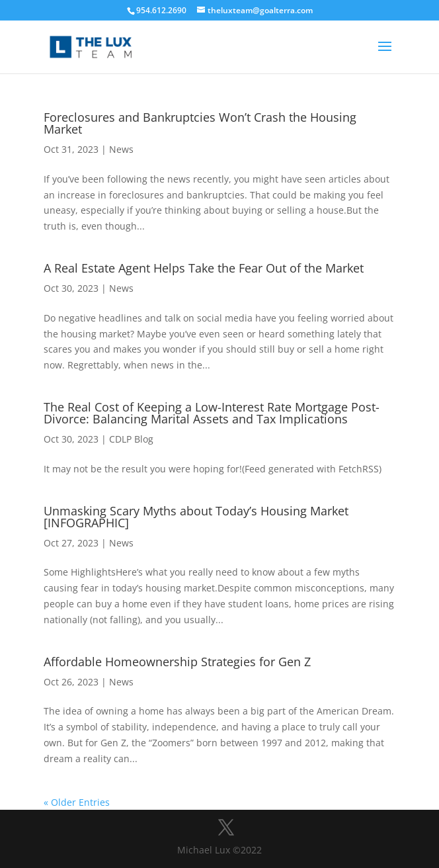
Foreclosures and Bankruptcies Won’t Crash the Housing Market (200, 123)
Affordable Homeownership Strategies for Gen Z (177, 662)
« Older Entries (77, 802)
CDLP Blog (131, 439)
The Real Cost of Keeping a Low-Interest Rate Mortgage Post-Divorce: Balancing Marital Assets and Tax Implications (212, 413)
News (121, 149)
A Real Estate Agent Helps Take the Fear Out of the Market (204, 268)
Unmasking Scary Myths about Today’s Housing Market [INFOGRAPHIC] (196, 517)
